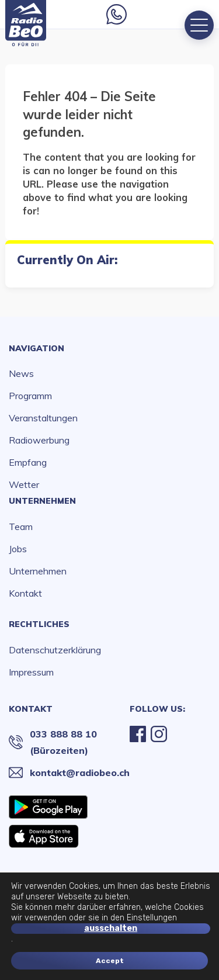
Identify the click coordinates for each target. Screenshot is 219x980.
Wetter (24, 484)
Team (21, 527)
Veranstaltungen (43, 418)
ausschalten (111, 928)
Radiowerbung (39, 440)
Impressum (31, 672)
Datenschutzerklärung (55, 650)
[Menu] (199, 25)
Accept (110, 961)
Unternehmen (42, 501)
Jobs (18, 549)
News (21, 373)
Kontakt (25, 593)
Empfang (28, 462)
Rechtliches (39, 624)
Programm (30, 396)
